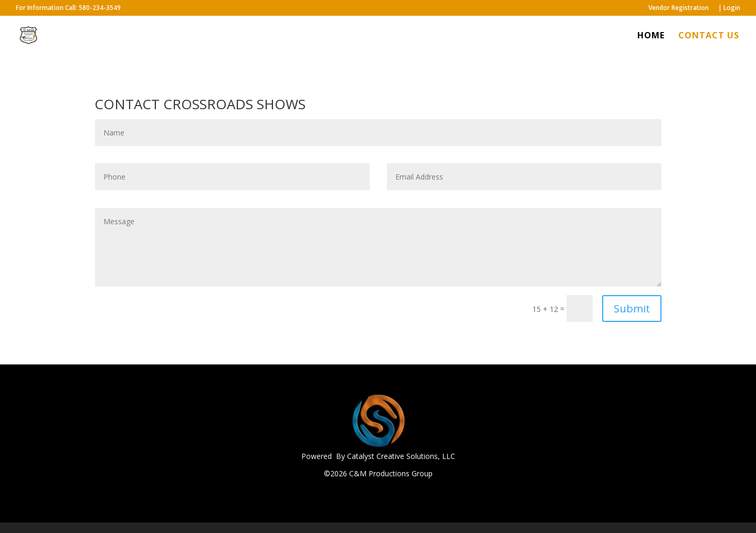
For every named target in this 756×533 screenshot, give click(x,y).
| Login (729, 8)
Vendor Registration (679, 8)
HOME (651, 36)
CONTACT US (709, 36)
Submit (632, 309)
